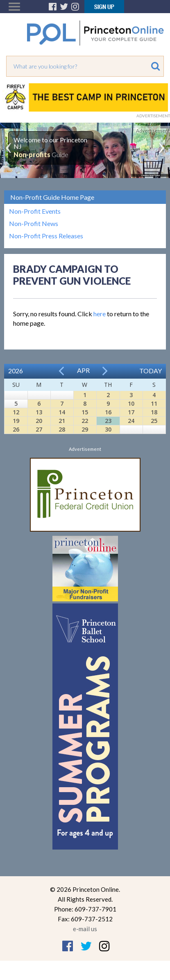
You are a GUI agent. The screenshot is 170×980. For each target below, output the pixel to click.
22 (85, 421)
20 (39, 421)
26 (16, 429)
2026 (16, 371)
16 (108, 412)
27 (39, 429)
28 (62, 429)
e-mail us (85, 929)
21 (62, 421)
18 (154, 412)
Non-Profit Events (35, 211)
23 (108, 421)
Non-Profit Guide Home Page (52, 197)
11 (154, 403)
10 (131, 403)
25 (154, 421)
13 (39, 412)
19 (16, 421)
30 (108, 429)
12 (16, 412)
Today (151, 371)
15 (85, 412)
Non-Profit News (34, 224)
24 (131, 421)
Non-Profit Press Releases (46, 236)
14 (62, 412)
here (100, 314)
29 (85, 429)
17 (131, 412)
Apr (83, 370)
